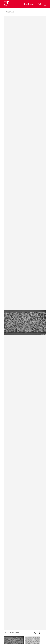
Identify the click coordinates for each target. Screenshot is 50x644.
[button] (40, 4)
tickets (31, 4)
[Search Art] (10, 12)
